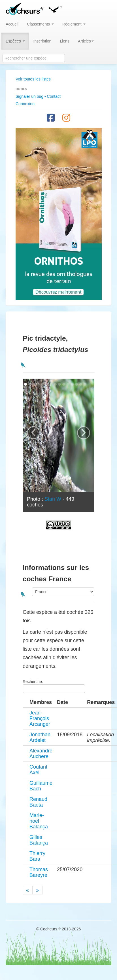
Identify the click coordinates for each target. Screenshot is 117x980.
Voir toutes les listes (33, 79)
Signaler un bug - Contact (38, 96)
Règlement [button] (74, 24)
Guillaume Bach (41, 786)
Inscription (42, 41)
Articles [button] (86, 41)
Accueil (12, 24)
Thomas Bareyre (39, 872)
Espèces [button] (15, 41)
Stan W (53, 499)
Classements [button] (40, 24)
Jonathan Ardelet (40, 737)
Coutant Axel (38, 770)
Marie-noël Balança (39, 821)
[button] (55, 9)
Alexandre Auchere (41, 754)
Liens (64, 41)
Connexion (25, 104)
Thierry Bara (37, 856)
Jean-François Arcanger (40, 718)
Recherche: (54, 686)
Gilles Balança (39, 840)
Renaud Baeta (38, 802)
